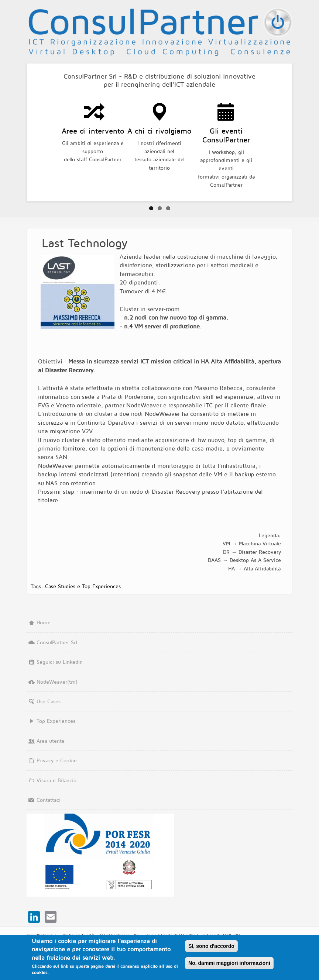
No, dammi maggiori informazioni (229, 963)
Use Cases (44, 701)
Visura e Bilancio (52, 780)
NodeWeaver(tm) (52, 682)
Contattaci (44, 800)
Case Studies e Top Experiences (83, 586)
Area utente (46, 741)
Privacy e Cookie (52, 760)
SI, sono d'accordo (211, 946)
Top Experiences (51, 721)
